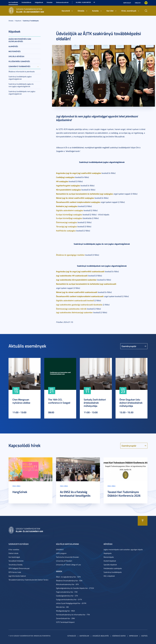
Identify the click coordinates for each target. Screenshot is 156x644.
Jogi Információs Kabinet (17, 576)
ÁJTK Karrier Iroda (15, 572)
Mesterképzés (15, 51)
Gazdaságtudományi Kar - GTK (67, 596)
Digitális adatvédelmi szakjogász (70, 210)
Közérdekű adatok (119, 636)
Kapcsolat (127, 3)
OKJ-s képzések (109, 576)
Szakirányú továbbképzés (31, 21)
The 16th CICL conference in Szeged (59, 401)
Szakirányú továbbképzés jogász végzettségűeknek (20, 78)
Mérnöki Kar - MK (62, 607)
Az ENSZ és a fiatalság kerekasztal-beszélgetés (75, 494)
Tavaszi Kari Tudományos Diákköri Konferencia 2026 (124, 494)
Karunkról (66, 11)
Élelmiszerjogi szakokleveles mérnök (71, 309)
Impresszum (133, 636)
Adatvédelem (84, 636)
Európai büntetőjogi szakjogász (69, 214)
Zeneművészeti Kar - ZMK (65, 618)
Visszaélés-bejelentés (101, 636)
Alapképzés (13, 46)
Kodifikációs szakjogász (66, 231)
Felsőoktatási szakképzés (19, 61)
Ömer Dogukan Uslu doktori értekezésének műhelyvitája (131, 403)
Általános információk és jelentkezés (22, 71)
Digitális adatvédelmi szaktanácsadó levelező (75, 300)
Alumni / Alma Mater (83, 2)
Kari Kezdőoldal (13, 2)
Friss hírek (16, 486)
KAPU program (61, 553)
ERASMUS (60, 549)
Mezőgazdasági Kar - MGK (65, 611)
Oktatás (81, 11)
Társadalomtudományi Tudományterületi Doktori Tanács (28, 580)
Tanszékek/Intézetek (16, 561)
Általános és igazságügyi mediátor (70, 255)
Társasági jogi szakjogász (66, 226)
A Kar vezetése (14, 549)
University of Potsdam (64, 561)
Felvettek (50, 2)
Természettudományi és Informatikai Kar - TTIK (73, 615)
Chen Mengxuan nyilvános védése (21, 401)
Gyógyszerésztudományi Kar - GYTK (69, 599)
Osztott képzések (110, 561)
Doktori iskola (13, 553)
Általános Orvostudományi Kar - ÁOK (69, 581)
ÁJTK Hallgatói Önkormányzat (19, 568)
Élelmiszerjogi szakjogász (67, 222)
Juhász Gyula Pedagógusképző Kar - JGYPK (71, 603)
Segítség (144, 636)
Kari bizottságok (14, 557)
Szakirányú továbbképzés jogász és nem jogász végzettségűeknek (21, 85)
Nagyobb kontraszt (146, 3)
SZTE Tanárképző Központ (65, 622)
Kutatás (95, 11)
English (138, 3)
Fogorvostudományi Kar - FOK (67, 592)
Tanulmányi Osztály (16, 565)
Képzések (18, 21)
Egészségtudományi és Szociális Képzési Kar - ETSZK (75, 588)
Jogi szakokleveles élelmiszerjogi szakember (74, 312)
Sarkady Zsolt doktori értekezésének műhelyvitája (95, 403)
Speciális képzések (16, 56)
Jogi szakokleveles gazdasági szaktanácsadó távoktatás (79, 305)
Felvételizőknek (26, 2)
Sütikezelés (72, 636)
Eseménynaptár (129, 346)
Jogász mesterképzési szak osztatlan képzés (20, 40)
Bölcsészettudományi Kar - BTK (67, 584)
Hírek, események (129, 11)
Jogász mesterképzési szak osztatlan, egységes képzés (123, 549)
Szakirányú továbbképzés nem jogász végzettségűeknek (22, 93)
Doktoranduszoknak (62, 2)
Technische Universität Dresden (68, 557)
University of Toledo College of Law (68, 565)
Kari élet (110, 11)
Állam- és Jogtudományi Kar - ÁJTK (68, 577)
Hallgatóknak (39, 2)
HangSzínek (20, 492)
